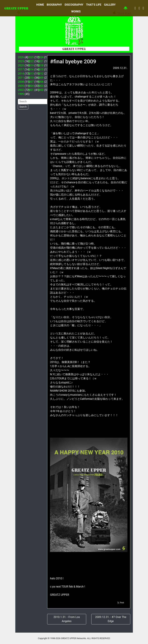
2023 (21, 61)
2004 (31, 86)
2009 (41, 78)
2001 (31, 90)
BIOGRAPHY (54, 5)
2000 (41, 90)
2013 (31, 74)
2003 (41, 86)
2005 (21, 86)
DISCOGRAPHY (74, 5)
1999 (21, 94)
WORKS (76, 11)
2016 (31, 70)
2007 (31, 82)
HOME (40, 5)
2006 (41, 82)
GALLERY (110, 5)
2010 (31, 78)
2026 (21, 57)
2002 (21, 90)
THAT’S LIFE (94, 5)
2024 (41, 57)
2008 (21, 82)
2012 (41, 74)
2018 (41, 65)
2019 (31, 65)
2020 (21, 65)
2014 (21, 74)
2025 (31, 57)
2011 (21, 78)
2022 (31, 61)
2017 (21, 70)
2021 (41, 61)
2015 (41, 70)
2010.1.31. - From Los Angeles (67, 619)
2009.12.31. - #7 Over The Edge (111, 619)
